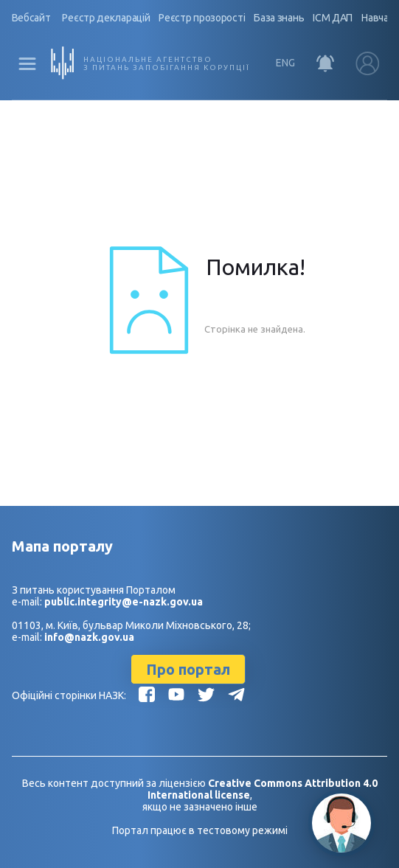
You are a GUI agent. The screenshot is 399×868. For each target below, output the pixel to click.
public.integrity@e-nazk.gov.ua (124, 602)
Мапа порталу (62, 546)
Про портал (188, 669)
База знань (280, 18)
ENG (285, 63)
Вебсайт (31, 18)
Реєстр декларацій (107, 18)
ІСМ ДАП (333, 18)
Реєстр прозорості (202, 18)
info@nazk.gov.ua (89, 637)
